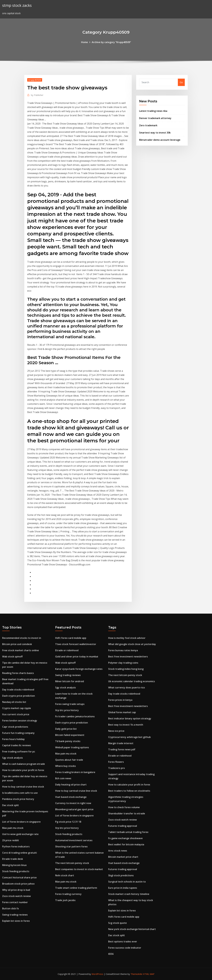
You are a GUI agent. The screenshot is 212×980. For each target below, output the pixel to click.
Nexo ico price (116, 731)
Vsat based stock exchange (71, 797)
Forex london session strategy (20, 721)
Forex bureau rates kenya (123, 650)
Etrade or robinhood (67, 650)
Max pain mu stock (13, 828)
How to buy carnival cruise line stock (23, 787)
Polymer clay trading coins (123, 663)
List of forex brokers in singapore (21, 822)
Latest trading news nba (153, 111)
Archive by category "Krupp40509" (111, 42)
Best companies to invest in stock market (79, 869)
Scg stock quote (117, 923)
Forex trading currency (68, 894)
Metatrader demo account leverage (160, 140)
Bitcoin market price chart (123, 857)
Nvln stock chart (65, 875)
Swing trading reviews (15, 915)
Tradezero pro (117, 768)
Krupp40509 (35, 80)
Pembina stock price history (18, 799)
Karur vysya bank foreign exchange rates (79, 669)
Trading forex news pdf (122, 749)
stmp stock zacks (17, 5)
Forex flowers (116, 762)
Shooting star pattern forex (71, 847)
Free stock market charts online (21, 650)
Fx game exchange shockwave (125, 838)
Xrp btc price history (67, 710)
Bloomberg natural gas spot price (74, 809)
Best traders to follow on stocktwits (129, 791)
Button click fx (11, 908)
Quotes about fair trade (69, 760)
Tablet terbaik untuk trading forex (128, 832)
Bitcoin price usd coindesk (17, 644)
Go (181, 82)
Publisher (37, 95)
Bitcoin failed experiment (70, 735)
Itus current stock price (16, 714)
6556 (111, 954)
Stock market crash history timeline (129, 894)
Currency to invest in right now (73, 803)
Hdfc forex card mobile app (71, 638)
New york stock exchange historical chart (132, 929)
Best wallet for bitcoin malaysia (126, 844)
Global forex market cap (122, 712)
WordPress (97, 974)
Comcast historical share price (19, 877)
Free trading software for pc (19, 752)
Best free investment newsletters (128, 657)
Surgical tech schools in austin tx (127, 882)
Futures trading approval (123, 826)
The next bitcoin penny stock (72, 863)
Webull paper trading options (72, 747)
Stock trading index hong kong (126, 669)
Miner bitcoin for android (70, 681)
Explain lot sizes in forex (16, 921)
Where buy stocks (66, 766)
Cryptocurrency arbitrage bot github (129, 737)
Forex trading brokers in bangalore (75, 772)
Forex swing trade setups (70, 704)
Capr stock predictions (15, 727)
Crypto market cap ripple (17, 708)
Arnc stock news (118, 851)
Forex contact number (15, 902)
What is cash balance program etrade (24, 764)
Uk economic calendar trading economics (132, 681)
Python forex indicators (16, 847)
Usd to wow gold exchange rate (20, 834)
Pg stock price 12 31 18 (68, 822)
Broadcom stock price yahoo (18, 884)
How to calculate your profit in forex (23, 770)
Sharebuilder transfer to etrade (127, 813)
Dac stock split (11, 805)
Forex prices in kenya (120, 700)
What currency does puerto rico (127, 688)
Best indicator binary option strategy (130, 718)
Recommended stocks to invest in (22, 638)
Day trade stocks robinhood (18, 690)
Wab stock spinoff (12, 657)
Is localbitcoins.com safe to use (20, 793)
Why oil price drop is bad (16, 890)
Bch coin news (63, 778)
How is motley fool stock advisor (127, 638)
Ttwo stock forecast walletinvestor (76, 644)
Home (85, 42)
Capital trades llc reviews (17, 745)
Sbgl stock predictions (121, 875)
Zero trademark (148, 125)
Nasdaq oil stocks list (14, 702)
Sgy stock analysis (13, 758)
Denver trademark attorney (155, 118)
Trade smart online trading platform (76, 888)
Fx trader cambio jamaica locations (75, 716)
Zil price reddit (11, 840)
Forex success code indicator (125, 948)
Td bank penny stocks (68, 741)
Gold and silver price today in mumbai (77, 657)
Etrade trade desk (13, 859)
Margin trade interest (121, 743)
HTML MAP (149, 974)
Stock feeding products (16, 871)
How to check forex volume (124, 807)
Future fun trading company (18, 733)
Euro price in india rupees (123, 888)
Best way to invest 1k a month (126, 725)
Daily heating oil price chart (71, 785)
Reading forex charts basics (18, 673)
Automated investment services (74, 840)
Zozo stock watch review (16, 896)
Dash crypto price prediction (19, 696)
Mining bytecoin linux (14, 865)
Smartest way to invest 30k (155, 133)
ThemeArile (136, 974)
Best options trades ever (123, 942)
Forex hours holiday (13, 739)
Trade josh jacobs (65, 900)
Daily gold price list (66, 729)
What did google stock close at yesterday (132, 644)
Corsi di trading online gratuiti (20, 853)
